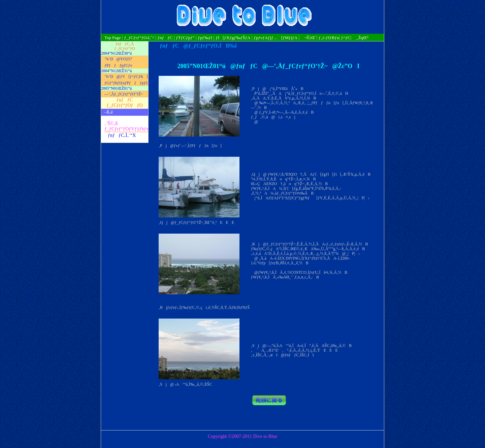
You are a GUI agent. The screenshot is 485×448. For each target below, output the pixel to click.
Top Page (113, 38)
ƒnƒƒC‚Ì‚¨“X (122, 135)
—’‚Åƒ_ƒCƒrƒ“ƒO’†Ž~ (124, 94)
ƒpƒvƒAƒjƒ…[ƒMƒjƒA (276, 38)
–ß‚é (109, 112)
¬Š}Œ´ (309, 38)
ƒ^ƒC (346, 38)
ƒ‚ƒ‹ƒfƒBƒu (329, 38)
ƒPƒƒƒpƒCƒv (118, 65)
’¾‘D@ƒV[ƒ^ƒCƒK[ (126, 77)
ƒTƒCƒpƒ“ (185, 38)
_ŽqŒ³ (360, 38)
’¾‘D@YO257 (118, 59)
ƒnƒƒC (165, 38)
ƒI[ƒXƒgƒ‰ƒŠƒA (233, 38)
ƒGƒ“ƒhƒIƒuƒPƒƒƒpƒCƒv (126, 83)
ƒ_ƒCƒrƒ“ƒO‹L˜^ (139, 38)
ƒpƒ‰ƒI (205, 38)
